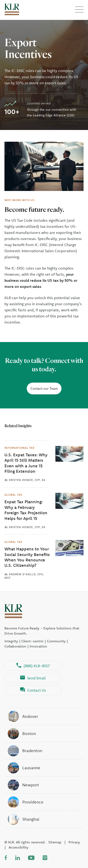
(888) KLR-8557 (33, 666)
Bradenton (25, 751)
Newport (23, 785)
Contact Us (33, 690)
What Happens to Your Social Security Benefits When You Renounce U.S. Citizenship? (27, 557)
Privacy (74, 842)
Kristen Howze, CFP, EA (27, 480)
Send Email (33, 678)
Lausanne (24, 768)
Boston (22, 734)
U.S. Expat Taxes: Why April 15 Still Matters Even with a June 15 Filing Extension (26, 463)
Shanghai (23, 819)
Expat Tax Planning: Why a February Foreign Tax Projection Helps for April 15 (26, 510)
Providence (25, 802)
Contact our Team (44, 388)
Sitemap (55, 842)
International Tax (19, 448)
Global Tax (13, 495)
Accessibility (19, 847)
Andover (23, 716)
